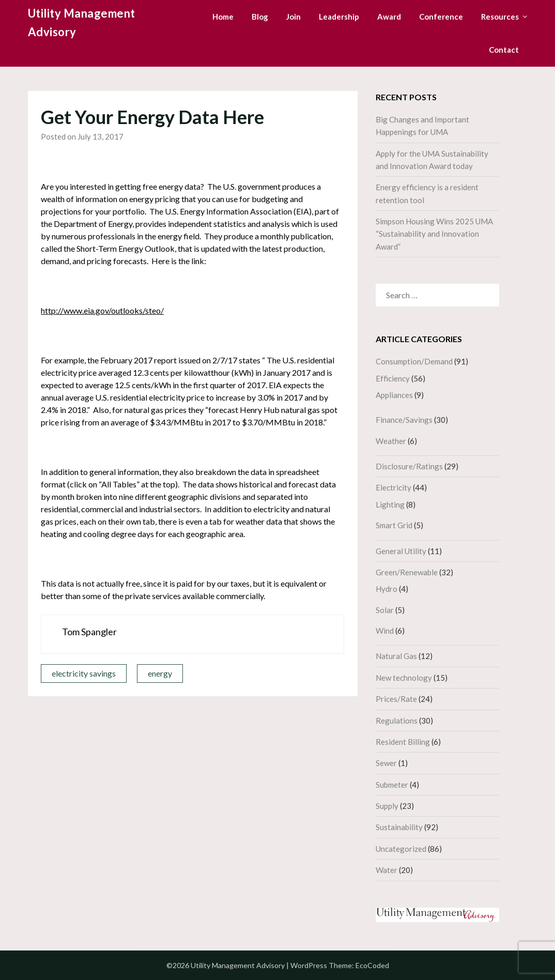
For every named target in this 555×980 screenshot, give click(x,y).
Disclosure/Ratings (409, 466)
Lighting (390, 504)
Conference (441, 17)
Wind (385, 631)
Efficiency (393, 378)
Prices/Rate (396, 699)
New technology (404, 678)
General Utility (401, 551)
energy (160, 673)
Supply (387, 806)
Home (223, 17)
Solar (385, 610)
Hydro (387, 589)
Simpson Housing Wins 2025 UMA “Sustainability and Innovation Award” (434, 234)
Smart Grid (394, 525)
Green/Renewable (407, 572)
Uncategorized (401, 849)
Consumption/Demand (414, 361)
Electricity (394, 487)
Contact (504, 50)
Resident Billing (403, 742)
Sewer (386, 763)
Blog (260, 17)
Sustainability (399, 827)
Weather (391, 441)
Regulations (397, 721)
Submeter (392, 785)
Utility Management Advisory (82, 22)
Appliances (394, 395)
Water (387, 870)
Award (389, 17)
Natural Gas (396, 656)
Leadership (339, 17)
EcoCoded (372, 965)
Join (294, 17)
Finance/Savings (404, 420)
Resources (500, 17)
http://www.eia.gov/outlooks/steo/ (102, 310)
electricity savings (84, 673)
